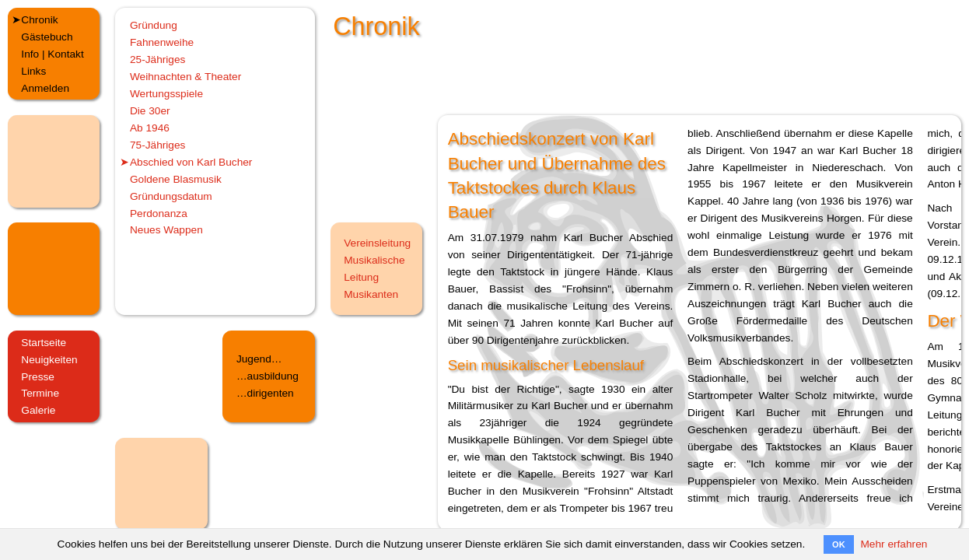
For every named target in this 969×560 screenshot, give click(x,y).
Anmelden (45, 88)
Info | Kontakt (52, 54)
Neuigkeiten (49, 360)
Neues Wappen (166, 230)
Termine (40, 393)
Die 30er (150, 111)
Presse (38, 377)
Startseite (44, 343)
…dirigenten (265, 393)
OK (839, 544)
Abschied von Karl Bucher (191, 162)
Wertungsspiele (166, 94)
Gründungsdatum (171, 196)
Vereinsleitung (377, 243)
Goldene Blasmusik (176, 179)
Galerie (38, 410)
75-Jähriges (158, 145)
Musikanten (371, 294)
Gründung (154, 25)
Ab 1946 (150, 128)
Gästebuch (47, 37)
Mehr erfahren (894, 544)
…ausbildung (268, 376)
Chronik (39, 20)
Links (33, 71)
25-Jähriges (158, 59)
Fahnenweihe (162, 42)
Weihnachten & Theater (185, 77)
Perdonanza (159, 213)
